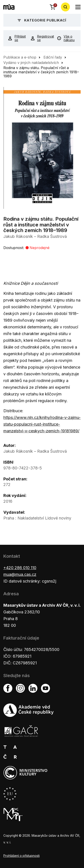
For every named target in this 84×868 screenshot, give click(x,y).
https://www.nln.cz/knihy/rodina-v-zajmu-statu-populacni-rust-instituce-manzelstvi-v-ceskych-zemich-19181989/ (42, 424)
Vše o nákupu (66, 38)
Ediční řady (53, 57)
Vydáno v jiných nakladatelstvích (31, 63)
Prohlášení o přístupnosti (22, 856)
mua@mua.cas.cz (20, 574)
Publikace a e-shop (20, 57)
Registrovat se (40, 38)
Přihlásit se (16, 38)
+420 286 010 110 (20, 568)
